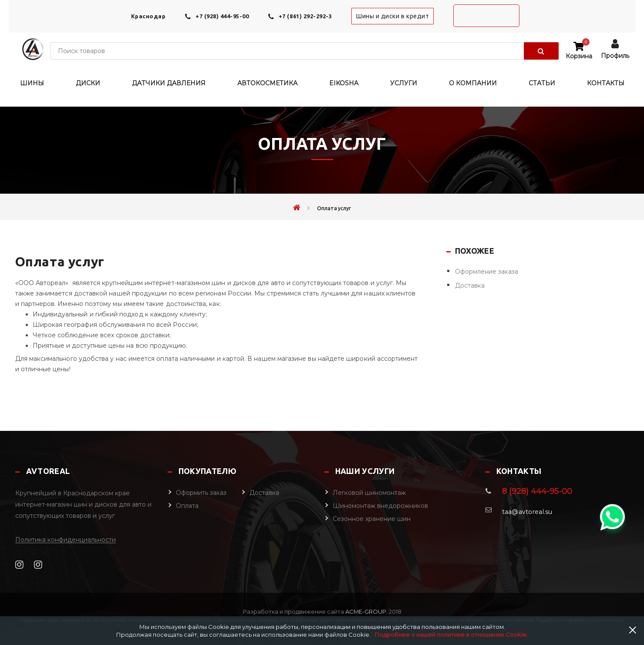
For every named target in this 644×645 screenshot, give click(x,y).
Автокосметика (267, 83)
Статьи (542, 83)
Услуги (404, 83)
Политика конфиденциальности (66, 540)
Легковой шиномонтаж (369, 493)
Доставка (470, 286)
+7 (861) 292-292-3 (305, 16)
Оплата (187, 506)
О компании (473, 83)
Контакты (606, 83)
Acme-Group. (366, 611)
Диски (88, 83)
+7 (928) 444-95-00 (222, 16)
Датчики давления (169, 83)
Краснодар (148, 16)
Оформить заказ (201, 493)
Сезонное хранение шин (372, 519)
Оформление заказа (487, 272)
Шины (32, 83)
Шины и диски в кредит (393, 16)
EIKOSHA (344, 83)
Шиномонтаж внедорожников (380, 506)
